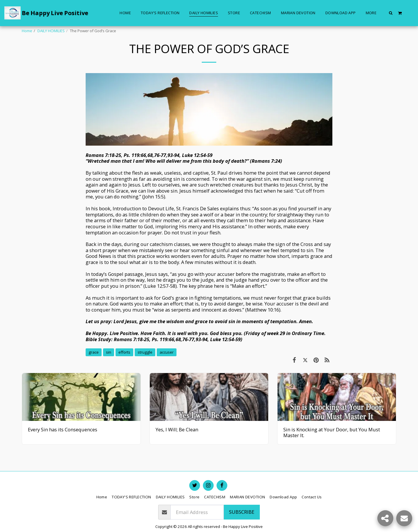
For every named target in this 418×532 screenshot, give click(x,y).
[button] (391, 13)
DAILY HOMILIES (51, 31)
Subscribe (242, 512)
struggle (145, 352)
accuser (167, 352)
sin (109, 352)
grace (94, 352)
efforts (124, 352)
